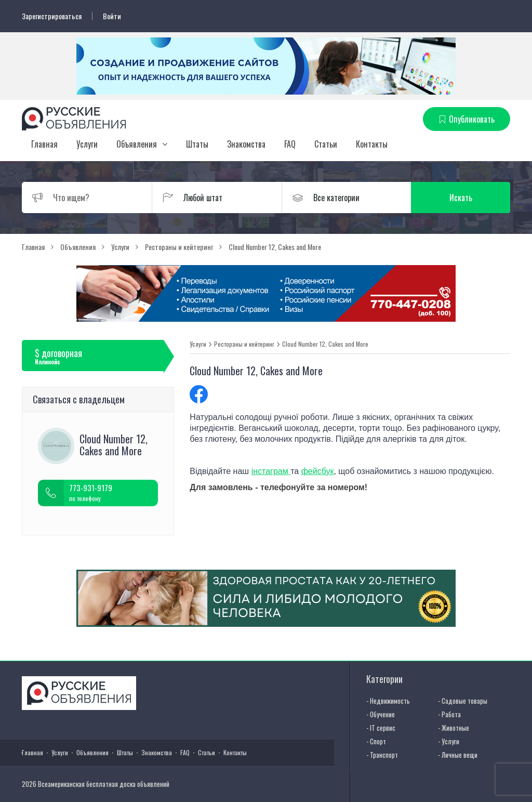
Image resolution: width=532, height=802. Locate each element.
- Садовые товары (463, 701)
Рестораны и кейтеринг (244, 344)
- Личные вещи (458, 755)
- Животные (454, 728)
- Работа (449, 714)
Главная (44, 144)
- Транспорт (382, 755)
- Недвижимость (388, 701)
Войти (112, 16)
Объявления (137, 144)
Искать (461, 198)
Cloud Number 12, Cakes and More (325, 344)
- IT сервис (381, 728)
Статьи (326, 144)
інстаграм (271, 471)
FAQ (290, 144)
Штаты (197, 144)
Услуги (87, 144)
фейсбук (318, 471)
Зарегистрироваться (52, 16)
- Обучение (381, 714)
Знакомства (246, 144)
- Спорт (376, 741)
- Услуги (449, 741)
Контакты (372, 144)
